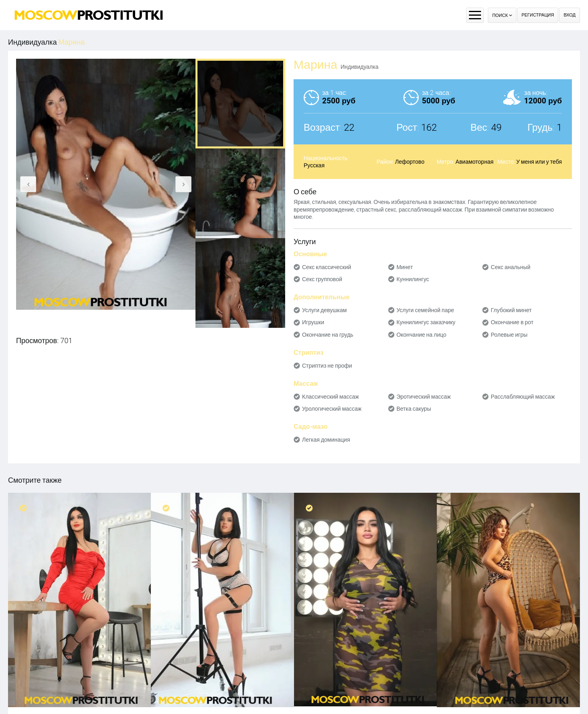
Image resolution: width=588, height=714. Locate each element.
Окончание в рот (512, 322)
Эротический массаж (424, 397)
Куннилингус (413, 279)
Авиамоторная (475, 162)
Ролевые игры (509, 335)
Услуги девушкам (324, 310)
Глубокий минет (511, 310)
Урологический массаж (332, 409)
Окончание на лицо (421, 335)
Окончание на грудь (328, 335)
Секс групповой (322, 279)
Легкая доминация (326, 440)
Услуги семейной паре (425, 310)
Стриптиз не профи (327, 366)
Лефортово (410, 162)
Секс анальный (511, 267)
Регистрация (538, 15)
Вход (569, 15)
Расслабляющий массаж (523, 397)
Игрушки (313, 322)
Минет (405, 267)
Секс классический (327, 267)
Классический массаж (330, 397)
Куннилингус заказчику (426, 322)
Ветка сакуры (414, 409)
